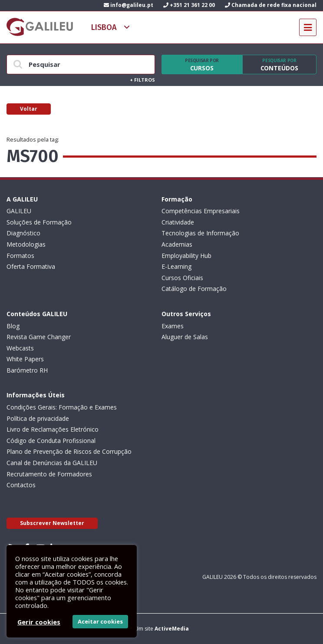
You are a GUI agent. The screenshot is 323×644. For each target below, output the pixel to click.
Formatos (20, 256)
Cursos (202, 65)
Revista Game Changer (39, 337)
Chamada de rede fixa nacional (271, 5)
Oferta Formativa (31, 266)
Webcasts (20, 348)
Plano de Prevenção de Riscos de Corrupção (69, 451)
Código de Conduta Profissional (51, 441)
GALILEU (19, 211)
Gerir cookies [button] (39, 622)
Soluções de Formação (39, 222)
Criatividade (178, 222)
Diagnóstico (23, 233)
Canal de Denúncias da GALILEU (52, 463)
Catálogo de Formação (194, 289)
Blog (13, 326)
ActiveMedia (172, 629)
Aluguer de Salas (185, 337)
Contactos (21, 485)
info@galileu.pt (129, 5)
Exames (173, 326)
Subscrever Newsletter (52, 523)
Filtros (142, 80)
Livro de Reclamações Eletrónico (53, 429)
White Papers (25, 359)
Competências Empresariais (201, 211)
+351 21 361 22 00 (189, 5)
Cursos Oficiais (182, 278)
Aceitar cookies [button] (100, 621)
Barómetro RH (27, 370)
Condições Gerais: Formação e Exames (62, 407)
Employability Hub (186, 256)
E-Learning (176, 266)
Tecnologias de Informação (200, 233)
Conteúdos (279, 65)
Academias (177, 244)
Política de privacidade (38, 418)
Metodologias (26, 244)
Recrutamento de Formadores (49, 474)
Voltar (29, 109)
